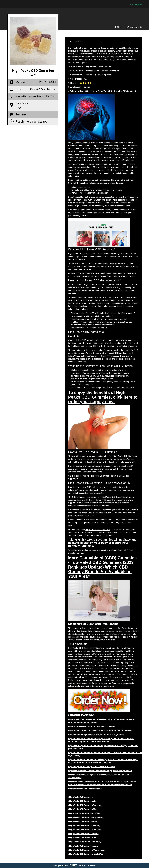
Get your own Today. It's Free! (75, 865)
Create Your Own (135, 4)
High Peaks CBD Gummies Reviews (84, 48)
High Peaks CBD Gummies (80, 254)
